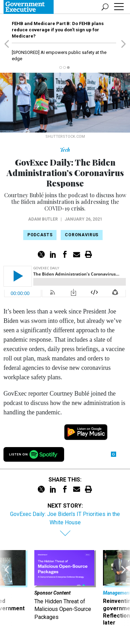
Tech (65, 150)
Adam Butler (43, 219)
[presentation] (7, 588)
